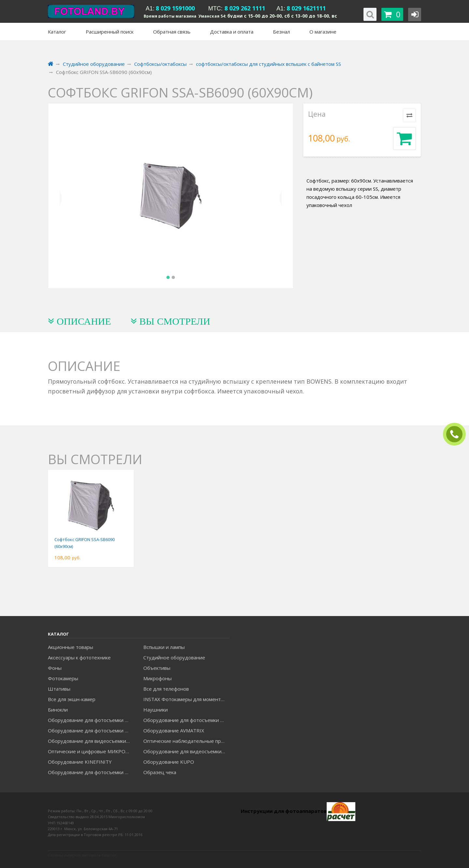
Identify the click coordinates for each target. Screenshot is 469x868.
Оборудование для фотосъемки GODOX (186, 720)
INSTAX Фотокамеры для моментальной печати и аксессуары (186, 699)
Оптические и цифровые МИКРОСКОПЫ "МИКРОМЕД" (91, 751)
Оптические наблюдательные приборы (186, 741)
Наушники (156, 710)
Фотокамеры (63, 678)
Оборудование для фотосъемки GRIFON (91, 730)
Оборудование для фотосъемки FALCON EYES (91, 720)
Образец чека (160, 772)
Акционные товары (71, 647)
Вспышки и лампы (164, 647)
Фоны (55, 668)
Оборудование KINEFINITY (80, 762)
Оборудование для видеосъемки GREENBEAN (91, 741)
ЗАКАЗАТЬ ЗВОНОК (457, 434)
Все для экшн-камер (72, 699)
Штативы (59, 689)
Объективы (157, 668)
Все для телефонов (166, 689)
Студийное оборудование (174, 657)
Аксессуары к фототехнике (79, 657)
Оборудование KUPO (169, 762)
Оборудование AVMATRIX (174, 730)
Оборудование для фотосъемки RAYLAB (91, 772)
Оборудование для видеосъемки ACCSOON (186, 751)
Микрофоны (157, 678)
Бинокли (58, 710)
